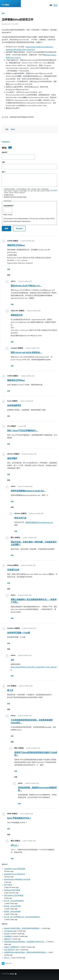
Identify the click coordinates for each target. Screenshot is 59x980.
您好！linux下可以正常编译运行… (22, 430)
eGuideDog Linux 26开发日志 (15, 874)
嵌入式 (10, 690)
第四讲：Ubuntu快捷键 (12, 911)
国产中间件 (8, 885)
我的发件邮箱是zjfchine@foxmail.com (39, 522)
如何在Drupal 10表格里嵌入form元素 (17, 879)
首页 (3, 13)
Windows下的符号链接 (12, 890)
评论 (3, 172)
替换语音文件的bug (16, 245)
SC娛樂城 (8, 936)
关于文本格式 (54, 190)
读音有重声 (12, 458)
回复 (9, 269)
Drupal (12, 974)
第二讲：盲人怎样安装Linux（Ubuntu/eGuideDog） (22, 917)
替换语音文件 (17, 315)
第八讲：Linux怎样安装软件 (14, 901)
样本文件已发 (20, 518)
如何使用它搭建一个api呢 (19, 633)
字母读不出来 (13, 570)
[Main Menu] (53, 5)
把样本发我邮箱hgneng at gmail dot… (28, 491)
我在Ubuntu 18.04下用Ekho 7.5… (26, 286)
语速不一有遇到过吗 (11, 947)
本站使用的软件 (8, 206)
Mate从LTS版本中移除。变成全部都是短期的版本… (23, 928)
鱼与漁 (7, 934)
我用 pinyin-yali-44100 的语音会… (26, 352)
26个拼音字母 (9, 950)
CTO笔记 (5, 5)
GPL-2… (15, 845)
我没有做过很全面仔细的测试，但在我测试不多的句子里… (25, 942)
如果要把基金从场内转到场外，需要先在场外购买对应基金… (26, 952)
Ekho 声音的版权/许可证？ (19, 818)
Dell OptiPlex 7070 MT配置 (14, 895)
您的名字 (5, 152)
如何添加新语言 (14, 405)
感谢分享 (7, 939)
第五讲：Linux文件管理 (12, 906)
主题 (3, 162)
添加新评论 (6, 142)
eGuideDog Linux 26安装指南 (15, 869)
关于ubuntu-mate (10, 931)
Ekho (13, 129)
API (12, 660)
